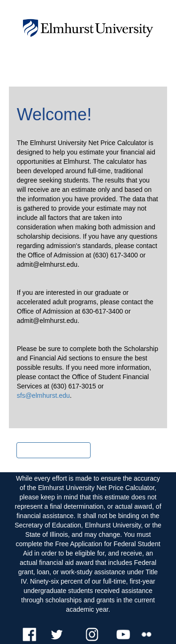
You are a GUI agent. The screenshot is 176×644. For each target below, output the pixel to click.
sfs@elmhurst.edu (43, 395)
